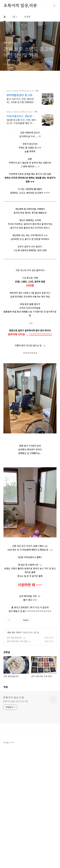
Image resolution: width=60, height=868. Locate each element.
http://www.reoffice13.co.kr (20, 91)
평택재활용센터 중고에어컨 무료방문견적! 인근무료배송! (21, 95)
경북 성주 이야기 (14, 632)
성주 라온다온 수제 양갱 (17, 641)
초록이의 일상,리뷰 (20, 6)
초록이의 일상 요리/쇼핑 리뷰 (15, 761)
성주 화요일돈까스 (14, 638)
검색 (48, 6)
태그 (15, 17)
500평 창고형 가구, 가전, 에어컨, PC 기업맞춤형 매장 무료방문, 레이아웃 (21, 121)
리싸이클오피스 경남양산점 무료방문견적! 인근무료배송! (21, 116)
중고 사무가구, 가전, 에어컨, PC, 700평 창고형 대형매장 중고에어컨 (21, 100)
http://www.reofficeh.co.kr (20, 112)
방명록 (27, 17)
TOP (54, 803)
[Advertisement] (30, 680)
